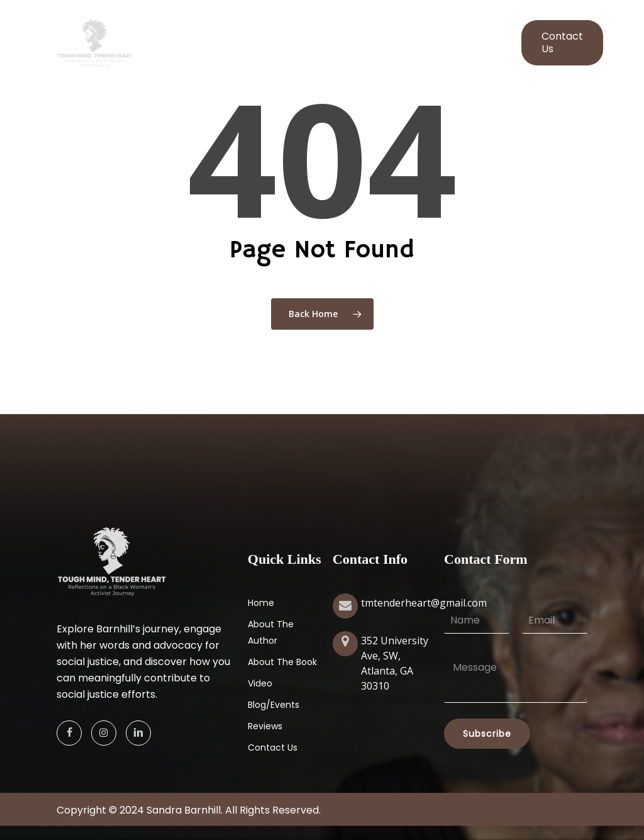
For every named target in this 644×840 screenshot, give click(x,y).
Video (260, 683)
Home (261, 603)
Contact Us (273, 748)
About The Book (282, 662)
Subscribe (487, 734)
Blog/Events (274, 705)
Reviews (265, 726)
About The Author (271, 632)
